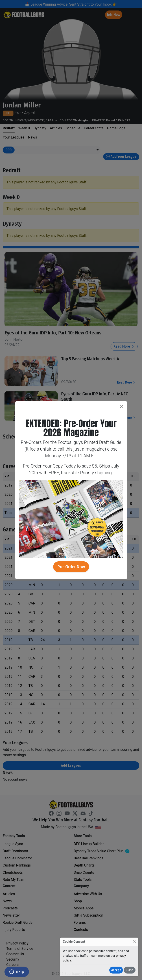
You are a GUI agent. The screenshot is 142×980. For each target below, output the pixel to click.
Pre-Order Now (71, 567)
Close (130, 970)
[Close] (134, 942)
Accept (116, 970)
